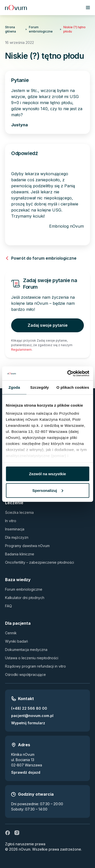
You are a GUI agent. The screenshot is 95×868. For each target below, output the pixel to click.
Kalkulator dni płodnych (25, 598)
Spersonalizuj (48, 490)
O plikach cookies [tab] (73, 387)
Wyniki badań (16, 641)
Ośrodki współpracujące (25, 675)
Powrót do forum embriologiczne (41, 258)
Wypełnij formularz (28, 723)
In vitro (11, 521)
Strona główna (11, 29)
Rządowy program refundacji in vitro (35, 666)
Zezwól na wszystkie (48, 474)
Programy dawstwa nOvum (27, 546)
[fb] (8, 833)
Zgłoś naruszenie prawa (25, 844)
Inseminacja (15, 529)
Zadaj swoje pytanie (48, 325)
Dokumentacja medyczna (26, 650)
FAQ (8, 606)
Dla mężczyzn (17, 537)
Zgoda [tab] (14, 387)
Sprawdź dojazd (26, 772)
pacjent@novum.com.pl (32, 716)
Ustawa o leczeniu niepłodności (32, 658)
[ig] (17, 833)
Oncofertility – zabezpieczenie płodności (40, 562)
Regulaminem (21, 350)
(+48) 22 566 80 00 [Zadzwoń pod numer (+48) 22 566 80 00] (29, 708)
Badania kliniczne (20, 554)
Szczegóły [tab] (39, 387)
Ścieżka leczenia (19, 512)
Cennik (11, 633)
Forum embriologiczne (41, 29)
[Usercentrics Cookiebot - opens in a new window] (68, 373)
